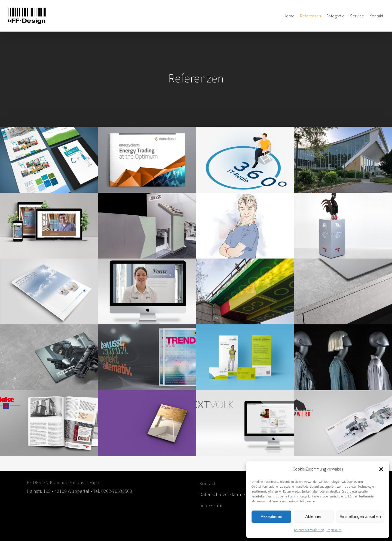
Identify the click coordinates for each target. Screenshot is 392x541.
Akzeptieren (271, 516)
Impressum (334, 530)
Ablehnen (314, 516)
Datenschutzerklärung (309, 530)
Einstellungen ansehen (360, 516)
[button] (381, 469)
